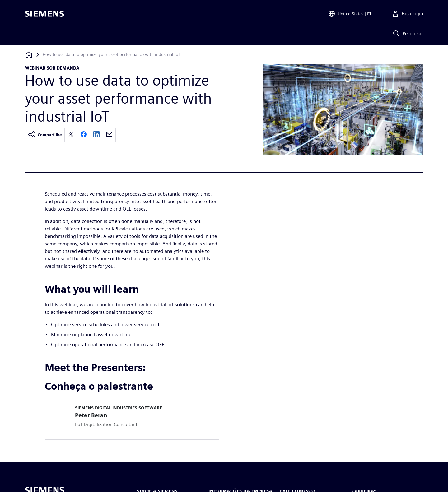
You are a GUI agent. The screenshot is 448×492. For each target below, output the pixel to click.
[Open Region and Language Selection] (350, 14)
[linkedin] (96, 135)
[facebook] (84, 135)
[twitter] (71, 135)
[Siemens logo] (44, 14)
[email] (109, 135)
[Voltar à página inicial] (29, 55)
